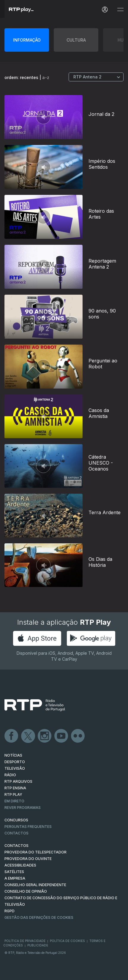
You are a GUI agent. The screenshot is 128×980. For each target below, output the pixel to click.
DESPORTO (15, 762)
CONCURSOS (16, 820)
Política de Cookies (67, 941)
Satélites (14, 872)
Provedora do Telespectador (35, 852)
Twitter (28, 736)
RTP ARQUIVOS (18, 781)
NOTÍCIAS (13, 755)
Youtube (61, 736)
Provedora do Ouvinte (28, 859)
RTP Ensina (15, 788)
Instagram (45, 736)
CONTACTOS (16, 846)
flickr (78, 736)
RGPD (10, 911)
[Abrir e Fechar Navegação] (120, 10)
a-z (46, 77)
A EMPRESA (15, 878)
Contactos (16, 833)
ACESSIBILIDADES (20, 865)
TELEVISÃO (15, 768)
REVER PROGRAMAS (23, 808)
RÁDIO (10, 775)
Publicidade (38, 945)
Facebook (12, 736)
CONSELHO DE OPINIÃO (26, 891)
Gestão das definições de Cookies (39, 917)
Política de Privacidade (25, 941)
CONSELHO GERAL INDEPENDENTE (35, 885)
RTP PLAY (13, 794)
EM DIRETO (14, 801)
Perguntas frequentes (28, 827)
